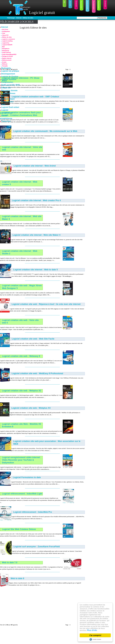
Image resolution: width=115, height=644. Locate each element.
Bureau (4, 96)
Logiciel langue (8, 99)
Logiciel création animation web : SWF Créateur (35, 97)
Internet (19, 18)
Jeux (3, 104)
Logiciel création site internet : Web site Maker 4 (36, 235)
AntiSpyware (6, 31)
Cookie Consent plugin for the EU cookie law (95, 639)
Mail (3, 47)
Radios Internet (7, 58)
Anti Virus (5, 29)
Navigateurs (6, 49)
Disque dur (6, 88)
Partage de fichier (7, 56)
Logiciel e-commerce (8, 39)
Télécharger (11, 18)
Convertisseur (7, 102)
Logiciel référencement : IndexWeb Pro (33, 512)
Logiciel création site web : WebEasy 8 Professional (37, 373)
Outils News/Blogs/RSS (9, 54)
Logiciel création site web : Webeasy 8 (21, 356)
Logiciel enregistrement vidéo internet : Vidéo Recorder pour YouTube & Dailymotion (22, 460)
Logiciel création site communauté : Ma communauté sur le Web (45, 131)
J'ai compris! (95, 635)
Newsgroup (6, 51)
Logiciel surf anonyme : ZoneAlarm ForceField (37, 547)
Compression (7, 82)
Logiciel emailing (7, 41)
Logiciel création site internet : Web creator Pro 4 (36, 200)
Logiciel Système (9, 79)
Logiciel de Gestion (10, 77)
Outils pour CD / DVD (10, 85)
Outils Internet (6, 52)
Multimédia (6, 68)
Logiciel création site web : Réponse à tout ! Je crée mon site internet (46, 304)
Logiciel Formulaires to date (27, 477)
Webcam (5, 64)
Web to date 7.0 (10, 562)
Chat (3, 33)
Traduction (6, 121)
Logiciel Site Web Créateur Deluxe (19, 529)
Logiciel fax (6, 43)
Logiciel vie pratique (10, 71)
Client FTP (5, 35)
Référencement (7, 60)
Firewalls (5, 66)
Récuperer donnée (9, 91)
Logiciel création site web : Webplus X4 (31, 408)
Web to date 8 (17, 578)
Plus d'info (92, 630)
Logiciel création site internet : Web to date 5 (35, 270)
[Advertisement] (48, 48)
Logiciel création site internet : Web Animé (35, 166)
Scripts (4, 62)
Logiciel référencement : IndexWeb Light (22, 494)
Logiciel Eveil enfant (10, 107)
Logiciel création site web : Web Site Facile (33, 339)
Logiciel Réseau (8, 93)
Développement (8, 74)
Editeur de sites (28, 18)
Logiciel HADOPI (7, 45)
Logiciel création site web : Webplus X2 (22, 391)
